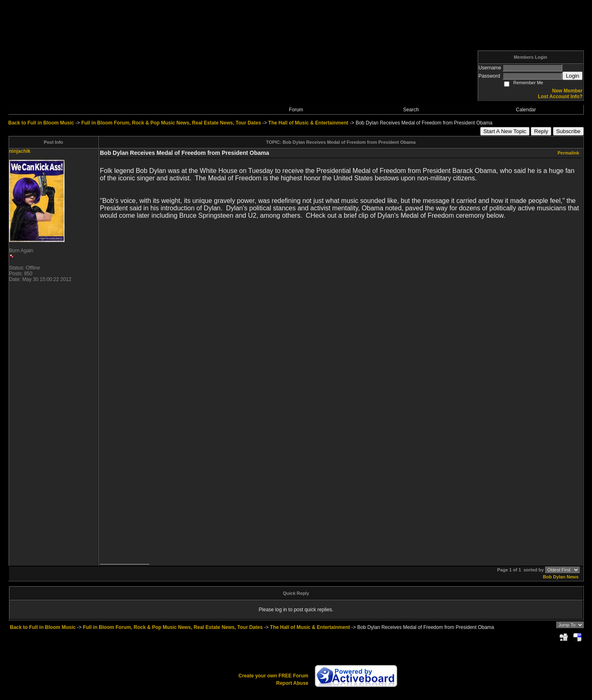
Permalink (568, 153)
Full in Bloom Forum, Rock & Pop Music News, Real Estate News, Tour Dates (171, 123)
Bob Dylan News (561, 577)
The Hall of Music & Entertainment (309, 123)
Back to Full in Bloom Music (41, 123)
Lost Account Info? (560, 97)
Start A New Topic (505, 131)
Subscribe (568, 131)
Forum (296, 110)
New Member (567, 91)
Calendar (526, 110)
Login (572, 76)
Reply (541, 131)
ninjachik (20, 151)
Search (411, 110)
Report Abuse (292, 683)
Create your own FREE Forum (273, 676)
